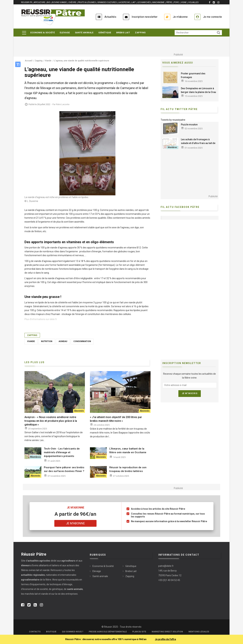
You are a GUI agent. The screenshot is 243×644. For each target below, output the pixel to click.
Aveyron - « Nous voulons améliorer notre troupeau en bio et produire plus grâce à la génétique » (51, 421)
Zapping (140, 33)
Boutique (51, 632)
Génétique (105, 33)
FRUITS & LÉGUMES (87, 2)
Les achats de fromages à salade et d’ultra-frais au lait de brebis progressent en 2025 (198, 143)
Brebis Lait (123, 33)
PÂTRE (169, 2)
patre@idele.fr (166, 566)
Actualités (110, 17)
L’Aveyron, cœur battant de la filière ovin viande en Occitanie (128, 451)
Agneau (63, 341)
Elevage (65, 33)
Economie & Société (43, 33)
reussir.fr (27, 2)
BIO (49, 2)
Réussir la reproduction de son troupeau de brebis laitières (128, 469)
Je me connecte (212, 17)
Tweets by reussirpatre (173, 120)
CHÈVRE (72, 2)
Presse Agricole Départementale (108, 632)
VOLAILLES (193, 2)
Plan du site (139, 632)
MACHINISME (158, 2)
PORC (177, 2)
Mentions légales (199, 632)
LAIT (134, 2)
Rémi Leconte (63, 104)
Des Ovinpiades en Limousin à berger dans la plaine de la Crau (198, 90)
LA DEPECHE (124, 2)
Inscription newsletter (145, 17)
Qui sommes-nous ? (73, 632)
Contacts (35, 632)
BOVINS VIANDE (59, 2)
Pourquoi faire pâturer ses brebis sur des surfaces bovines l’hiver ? (64, 469)
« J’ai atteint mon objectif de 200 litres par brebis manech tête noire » (116, 419)
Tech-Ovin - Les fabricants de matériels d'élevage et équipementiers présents (62, 452)
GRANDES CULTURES (107, 2)
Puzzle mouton (189, 125)
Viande (31, 341)
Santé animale (84, 33)
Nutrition (47, 341)
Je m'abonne (180, 17)
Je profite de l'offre (165, 639)
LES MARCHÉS (144, 2)
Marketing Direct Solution (167, 632)
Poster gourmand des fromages (193, 75)
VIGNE (184, 2)
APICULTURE (39, 2)
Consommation (82, 341)
